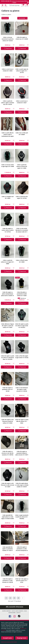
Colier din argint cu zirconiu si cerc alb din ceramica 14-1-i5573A (8, 453)
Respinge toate (22, 638)
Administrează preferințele (9, 642)
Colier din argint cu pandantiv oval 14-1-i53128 (8, 389)
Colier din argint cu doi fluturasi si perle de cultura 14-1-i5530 (8, 421)
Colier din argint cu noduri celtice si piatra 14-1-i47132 (8, 230)
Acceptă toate (7, 638)
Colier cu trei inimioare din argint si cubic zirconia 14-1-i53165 (22, 389)
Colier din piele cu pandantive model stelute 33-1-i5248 (22, 294)
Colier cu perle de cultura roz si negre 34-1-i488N (8, 262)
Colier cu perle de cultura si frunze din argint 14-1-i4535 (22, 166)
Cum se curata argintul (17, 611)
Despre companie (6, 611)
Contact (18, 613)
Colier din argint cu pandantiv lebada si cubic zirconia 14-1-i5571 (22, 453)
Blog (26, 611)
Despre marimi (12, 613)
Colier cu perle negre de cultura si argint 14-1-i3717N (22, 71)
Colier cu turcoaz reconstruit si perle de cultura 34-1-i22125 (8, 39)
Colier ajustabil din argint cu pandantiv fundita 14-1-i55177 (8, 549)
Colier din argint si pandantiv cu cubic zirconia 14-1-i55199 (8, 581)
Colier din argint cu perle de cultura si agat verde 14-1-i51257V (22, 326)
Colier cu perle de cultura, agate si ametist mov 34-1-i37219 (8, 103)
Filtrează (5, 18)
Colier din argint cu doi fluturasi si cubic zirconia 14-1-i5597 (8, 485)
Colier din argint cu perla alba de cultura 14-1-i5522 (22, 421)
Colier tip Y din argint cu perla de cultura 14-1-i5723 (22, 581)
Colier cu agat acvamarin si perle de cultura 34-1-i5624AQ (22, 517)
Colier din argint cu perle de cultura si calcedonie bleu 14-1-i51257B (8, 358)
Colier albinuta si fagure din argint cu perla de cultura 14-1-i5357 (8, 326)
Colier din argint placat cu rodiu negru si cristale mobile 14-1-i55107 (22, 485)
